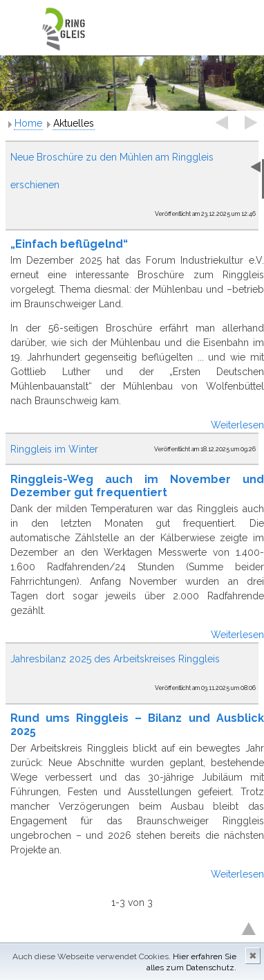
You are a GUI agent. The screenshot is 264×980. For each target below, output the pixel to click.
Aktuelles (74, 123)
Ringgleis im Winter (54, 449)
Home (28, 123)
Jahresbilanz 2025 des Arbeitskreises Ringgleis (115, 659)
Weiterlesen (237, 425)
